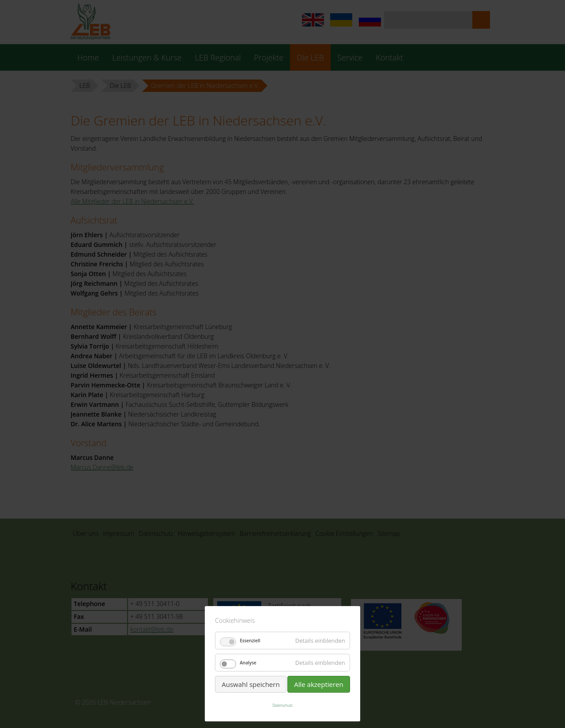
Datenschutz (282, 705)
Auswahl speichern (250, 684)
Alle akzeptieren (319, 684)
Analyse (248, 663)
